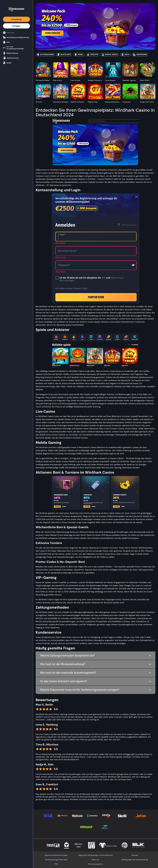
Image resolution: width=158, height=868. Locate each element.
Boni (6, 42)
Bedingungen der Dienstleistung (135, 860)
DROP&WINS (140, 55)
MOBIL (79, 55)
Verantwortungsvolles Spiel (56, 860)
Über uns (96, 860)
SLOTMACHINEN (45, 55)
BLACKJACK (64, 55)
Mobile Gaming (10, 53)
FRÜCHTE (93, 55)
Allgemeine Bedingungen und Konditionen (96, 855)
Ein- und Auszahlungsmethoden (13, 48)
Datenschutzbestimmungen (56, 855)
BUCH (125, 55)
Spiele (7, 63)
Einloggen (16, 26)
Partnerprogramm (96, 864)
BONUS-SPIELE (110, 55)
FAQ (56, 864)
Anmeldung (16, 19)
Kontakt (135, 855)
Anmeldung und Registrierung (16, 37)
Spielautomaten (11, 58)
